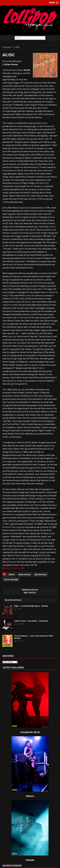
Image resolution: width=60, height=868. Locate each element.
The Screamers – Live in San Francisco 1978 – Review (34, 637)
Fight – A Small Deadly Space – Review (31, 606)
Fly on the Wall (11, 579)
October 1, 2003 (11, 47)
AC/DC (12, 574)
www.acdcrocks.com (13, 568)
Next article (30, 593)
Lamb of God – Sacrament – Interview (31, 621)
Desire (30, 796)
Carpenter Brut (30, 732)
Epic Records (41, 574)
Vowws (30, 860)
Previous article (30, 590)
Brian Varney (25, 574)
